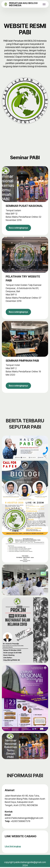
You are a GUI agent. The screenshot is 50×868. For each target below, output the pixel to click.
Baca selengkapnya (19, 228)
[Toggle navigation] (44, 4)
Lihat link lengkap (13, 847)
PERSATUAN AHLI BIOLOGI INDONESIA (23, 4)
